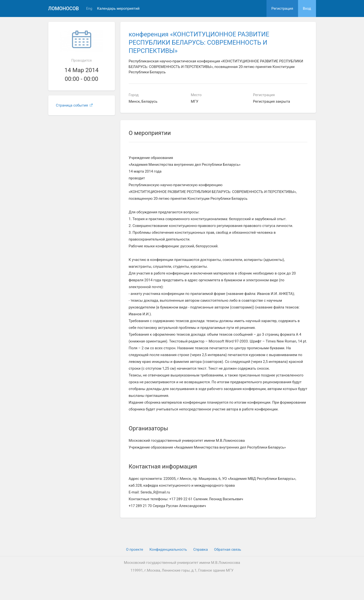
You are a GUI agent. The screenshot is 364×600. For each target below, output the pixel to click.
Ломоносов (64, 8)
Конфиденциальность (168, 550)
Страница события (74, 105)
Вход (307, 8)
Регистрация (282, 8)
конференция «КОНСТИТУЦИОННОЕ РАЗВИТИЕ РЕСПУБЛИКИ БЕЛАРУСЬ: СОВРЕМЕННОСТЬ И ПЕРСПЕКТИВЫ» (199, 42)
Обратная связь (228, 550)
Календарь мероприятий (118, 9)
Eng (89, 9)
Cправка (201, 550)
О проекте (135, 550)
